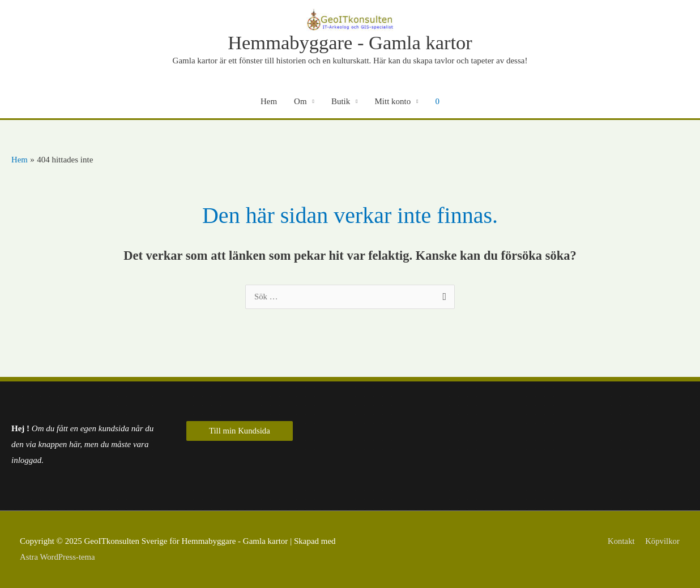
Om (300, 102)
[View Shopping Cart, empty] (438, 102)
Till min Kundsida (240, 431)
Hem (269, 102)
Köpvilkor (663, 542)
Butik (341, 102)
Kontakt (621, 542)
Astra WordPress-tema (58, 557)
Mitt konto (393, 102)
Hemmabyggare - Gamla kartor (350, 43)
